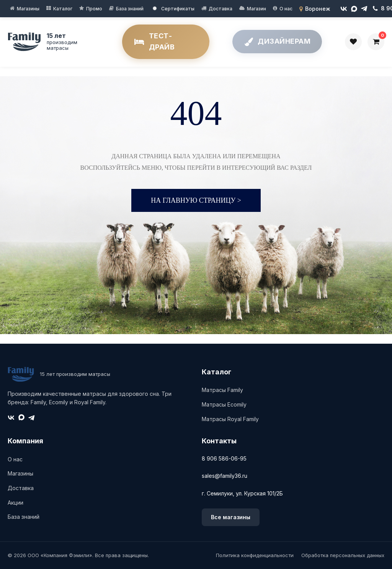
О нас (286, 9)
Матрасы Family (222, 390)
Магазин (256, 9)
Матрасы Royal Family (230, 419)
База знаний (130, 9)
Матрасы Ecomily (224, 404)
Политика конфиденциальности (255, 555)
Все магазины (231, 517)
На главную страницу (196, 200)
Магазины (28, 9)
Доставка (220, 9)
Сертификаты (174, 9)
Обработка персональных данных (343, 555)
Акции (16, 503)
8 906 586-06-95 (224, 458)
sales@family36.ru (225, 476)
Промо (94, 9)
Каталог (63, 9)
